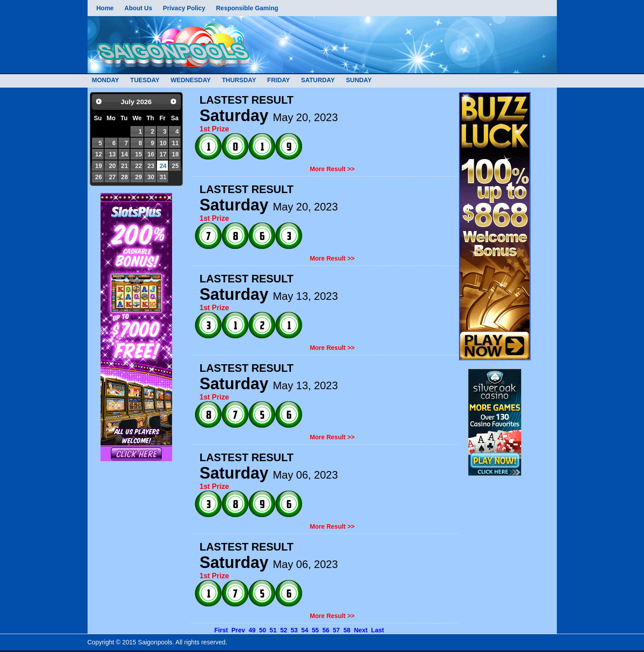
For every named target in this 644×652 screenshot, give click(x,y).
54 (305, 630)
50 (263, 630)
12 (99, 154)
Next (361, 630)
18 (175, 154)
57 (337, 630)
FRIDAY (279, 80)
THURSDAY (239, 80)
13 (112, 154)
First (221, 630)
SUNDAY (359, 80)
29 (138, 177)
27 (112, 177)
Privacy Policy (184, 8)
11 (175, 143)
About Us (138, 8)
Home (105, 8)
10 (163, 143)
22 (138, 166)
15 (138, 154)
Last (377, 630)
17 (163, 154)
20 (112, 166)
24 (163, 166)
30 (151, 177)
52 (284, 630)
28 (124, 177)
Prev (238, 630)
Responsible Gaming (247, 8)
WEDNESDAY (191, 80)
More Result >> (332, 169)
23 (151, 166)
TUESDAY (145, 80)
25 (175, 166)
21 (124, 166)
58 (347, 630)
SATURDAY (318, 80)
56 (326, 630)
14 (124, 154)
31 (163, 177)
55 (316, 630)
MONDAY (106, 80)
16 (151, 154)
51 (273, 630)
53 (295, 630)
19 (99, 166)
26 (99, 177)
